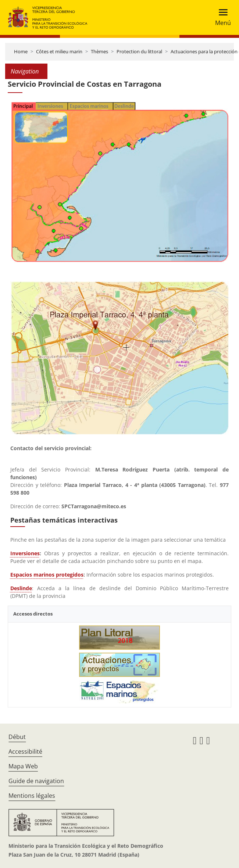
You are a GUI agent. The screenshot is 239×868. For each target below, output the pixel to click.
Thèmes (99, 51)
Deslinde (21, 588)
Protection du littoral (139, 51)
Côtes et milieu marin (59, 51)
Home (21, 51)
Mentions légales (32, 796)
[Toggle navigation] (221, 17)
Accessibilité (25, 752)
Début (17, 737)
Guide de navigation (36, 781)
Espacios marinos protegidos (47, 575)
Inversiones (25, 553)
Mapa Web (23, 766)
